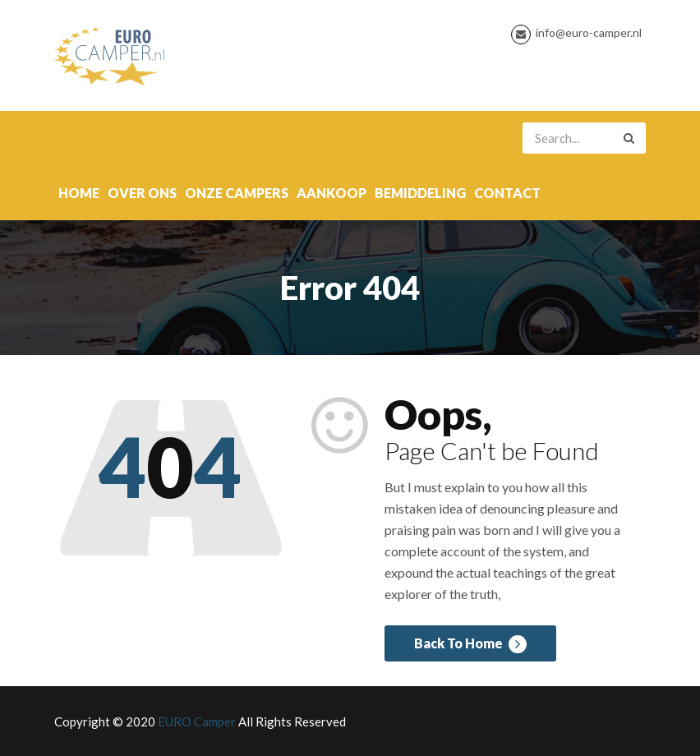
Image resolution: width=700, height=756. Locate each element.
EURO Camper (197, 721)
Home (79, 193)
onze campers (237, 193)
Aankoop (332, 193)
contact (507, 193)
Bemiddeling (420, 193)
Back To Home (470, 644)
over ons (142, 193)
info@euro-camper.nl (589, 32)
